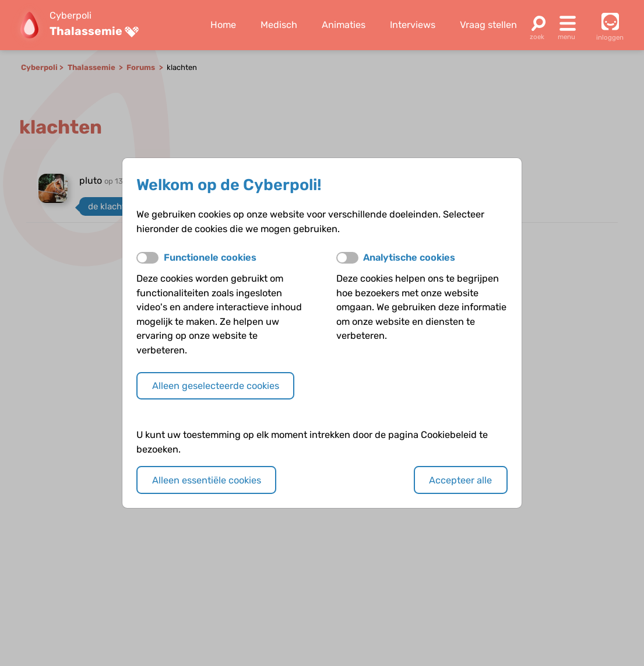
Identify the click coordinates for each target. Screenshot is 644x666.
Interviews (413, 25)
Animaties (344, 25)
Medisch (279, 25)
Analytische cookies (409, 257)
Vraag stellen (488, 25)
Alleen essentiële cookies (207, 480)
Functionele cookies (210, 257)
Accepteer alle (460, 480)
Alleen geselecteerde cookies (216, 386)
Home (223, 25)
